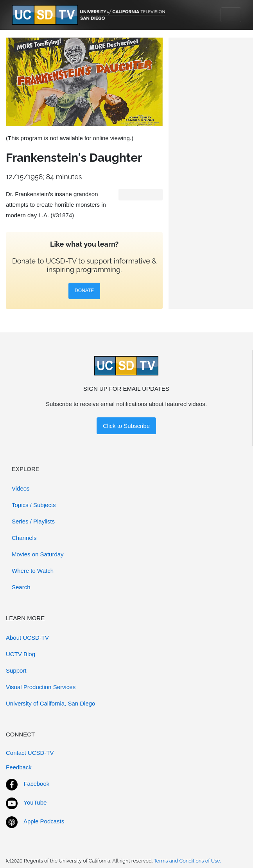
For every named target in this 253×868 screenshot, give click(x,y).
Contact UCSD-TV (30, 753)
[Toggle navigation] (231, 15)
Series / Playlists (33, 521)
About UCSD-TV (27, 638)
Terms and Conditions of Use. (187, 861)
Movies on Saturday (38, 554)
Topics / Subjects (34, 505)
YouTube (35, 802)
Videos (21, 488)
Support (16, 670)
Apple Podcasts (44, 821)
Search (21, 587)
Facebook (36, 784)
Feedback (19, 767)
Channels (24, 538)
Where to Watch (33, 571)
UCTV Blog (21, 654)
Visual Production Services (41, 687)
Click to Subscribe (126, 426)
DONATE (84, 291)
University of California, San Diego (50, 703)
